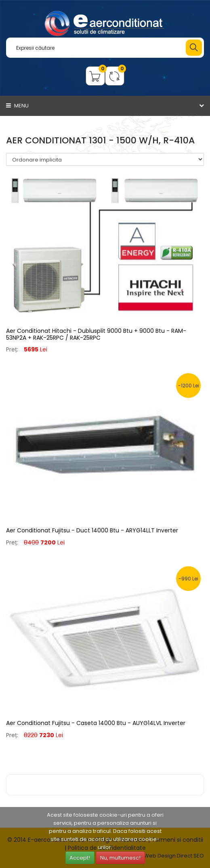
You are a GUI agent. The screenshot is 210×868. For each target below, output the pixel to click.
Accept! (80, 858)
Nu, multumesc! (120, 858)
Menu (17, 106)
